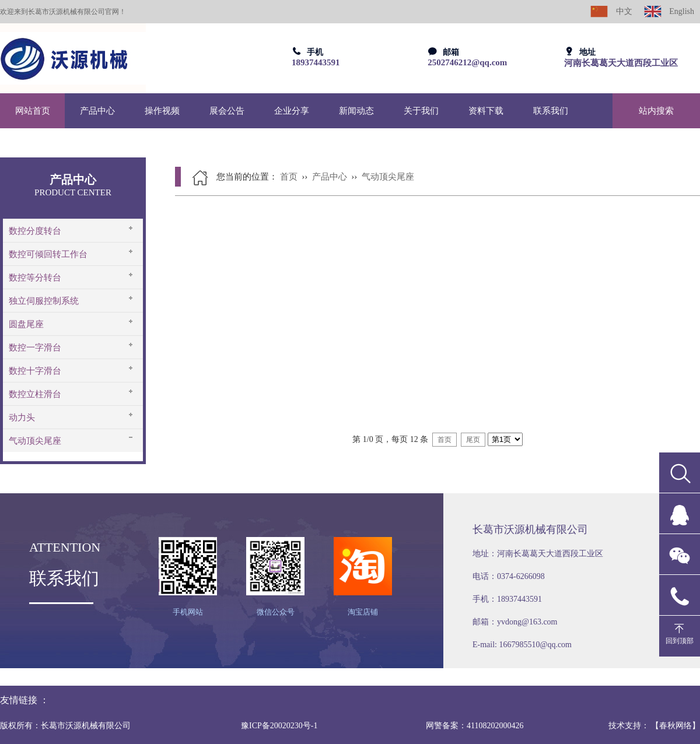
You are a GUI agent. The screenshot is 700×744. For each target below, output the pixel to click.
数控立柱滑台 (35, 394)
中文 (611, 11)
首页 (289, 177)
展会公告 (227, 111)
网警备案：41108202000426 (475, 726)
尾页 (473, 440)
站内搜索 (656, 111)
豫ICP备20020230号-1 (279, 726)
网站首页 (33, 111)
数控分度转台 (35, 231)
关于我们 (421, 111)
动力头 (22, 417)
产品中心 (97, 111)
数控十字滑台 (35, 371)
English (669, 11)
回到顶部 (680, 641)
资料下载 (486, 111)
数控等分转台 (35, 278)
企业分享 (292, 111)
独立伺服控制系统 (44, 301)
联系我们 (551, 111)
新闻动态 (356, 111)
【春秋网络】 (675, 726)
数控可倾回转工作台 (48, 254)
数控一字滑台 (35, 348)
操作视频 (162, 111)
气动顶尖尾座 (35, 441)
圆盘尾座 (26, 324)
